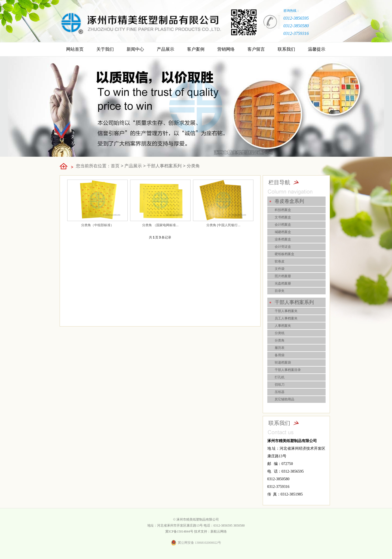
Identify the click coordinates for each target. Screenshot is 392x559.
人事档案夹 (283, 326)
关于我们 (105, 49)
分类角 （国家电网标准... (160, 225)
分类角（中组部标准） (97, 225)
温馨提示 (317, 49)
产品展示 (166, 49)
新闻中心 (135, 49)
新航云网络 (219, 531)
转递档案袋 (283, 362)
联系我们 (286, 49)
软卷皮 (280, 261)
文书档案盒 (283, 217)
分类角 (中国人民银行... (223, 225)
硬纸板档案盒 (284, 254)
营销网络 (226, 49)
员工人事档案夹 (286, 318)
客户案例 (196, 49)
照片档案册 (283, 276)
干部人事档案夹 (286, 311)
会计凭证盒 (283, 247)
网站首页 (75, 49)
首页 (115, 166)
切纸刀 (280, 385)
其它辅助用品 (284, 399)
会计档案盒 (283, 225)
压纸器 (280, 392)
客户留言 (256, 49)
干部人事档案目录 (288, 370)
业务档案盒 (283, 239)
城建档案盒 (283, 232)
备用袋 (280, 355)
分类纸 (280, 333)
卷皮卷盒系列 (289, 201)
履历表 (280, 348)
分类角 (193, 166)
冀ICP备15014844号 (179, 531)
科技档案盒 (283, 210)
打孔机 (280, 377)
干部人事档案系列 (164, 166)
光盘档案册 (283, 283)
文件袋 (280, 269)
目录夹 (280, 291)
